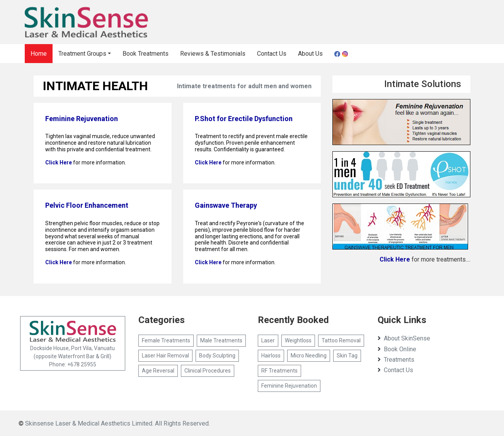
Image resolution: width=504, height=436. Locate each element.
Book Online (397, 349)
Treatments (396, 360)
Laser (268, 340)
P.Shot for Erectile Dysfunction (244, 119)
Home (39, 54)
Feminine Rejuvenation (82, 119)
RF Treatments (279, 371)
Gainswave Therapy (226, 205)
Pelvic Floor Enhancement (87, 205)
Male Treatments (221, 340)
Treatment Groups (82, 54)
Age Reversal (158, 371)
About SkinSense (404, 338)
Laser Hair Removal (165, 356)
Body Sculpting (217, 356)
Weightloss (298, 340)
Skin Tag (347, 356)
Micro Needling (309, 356)
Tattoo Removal (341, 340)
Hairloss (271, 356)
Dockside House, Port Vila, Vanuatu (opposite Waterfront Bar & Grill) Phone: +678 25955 (73, 343)
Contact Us (272, 54)
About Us (310, 54)
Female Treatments (166, 340)
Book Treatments (146, 54)
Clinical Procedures (208, 371)
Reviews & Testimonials (213, 54)
